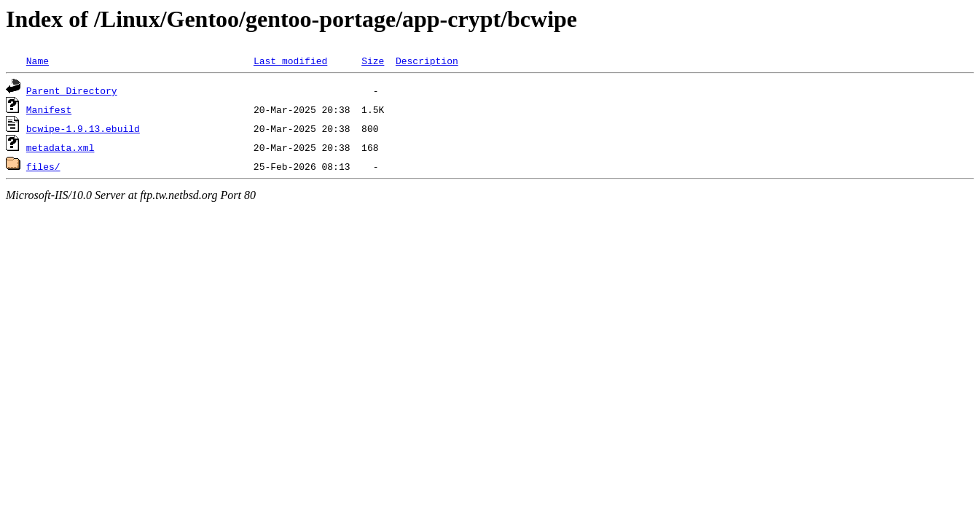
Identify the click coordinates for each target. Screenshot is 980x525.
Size (373, 61)
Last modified (290, 61)
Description (427, 61)
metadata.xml (60, 147)
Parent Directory (72, 90)
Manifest (49, 109)
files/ (43, 166)
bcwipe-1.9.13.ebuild (83, 128)
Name (38, 61)
